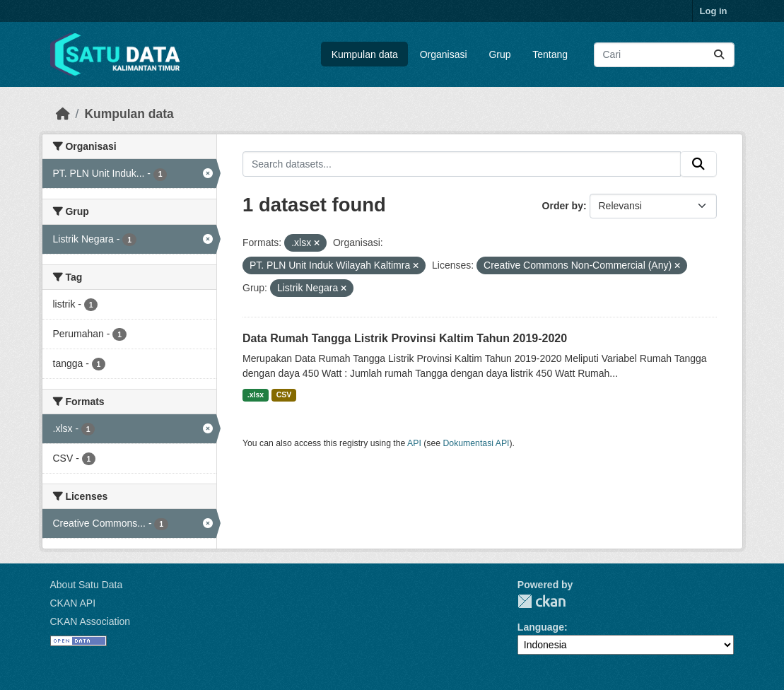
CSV (284, 394)
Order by (563, 206)
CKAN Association (90, 621)
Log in (714, 11)
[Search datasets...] (664, 55)
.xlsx (256, 394)
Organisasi (444, 54)
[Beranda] (63, 114)
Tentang (550, 54)
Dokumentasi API (476, 443)
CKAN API (73, 603)
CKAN (542, 601)
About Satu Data (87, 585)
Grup (499, 54)
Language (541, 627)
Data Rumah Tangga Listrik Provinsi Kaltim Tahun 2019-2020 (405, 338)
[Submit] (719, 55)
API (414, 443)
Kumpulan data (365, 54)
